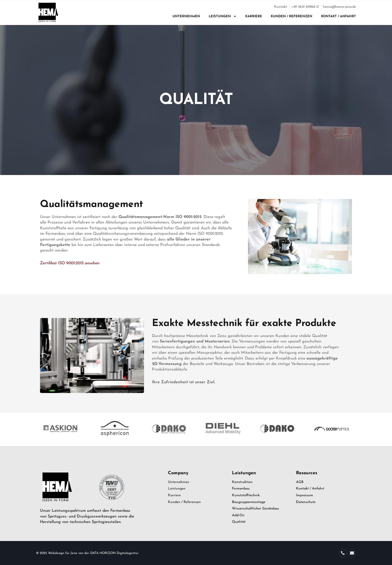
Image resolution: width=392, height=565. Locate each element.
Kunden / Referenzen (291, 16)
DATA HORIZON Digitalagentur (114, 553)
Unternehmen (186, 16)
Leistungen (223, 16)
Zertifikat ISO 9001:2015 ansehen (70, 263)
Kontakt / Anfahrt (338, 16)
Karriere (254, 16)
